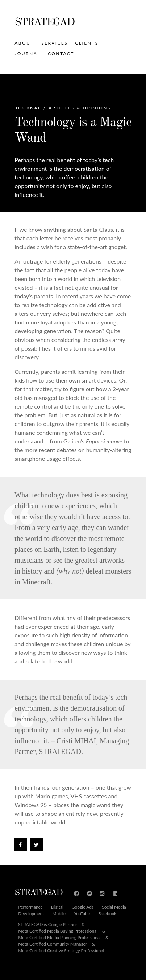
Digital (57, 907)
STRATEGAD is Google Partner (47, 925)
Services (55, 43)
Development (31, 914)
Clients (87, 43)
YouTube (82, 914)
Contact (61, 53)
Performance (30, 907)
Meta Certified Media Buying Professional (58, 931)
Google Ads (83, 907)
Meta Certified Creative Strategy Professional (61, 951)
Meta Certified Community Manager (53, 944)
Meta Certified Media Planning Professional (59, 938)
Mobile (59, 914)
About (24, 43)
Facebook (107, 914)
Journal (27, 53)
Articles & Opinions (80, 108)
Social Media (114, 907)
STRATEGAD (44, 22)
